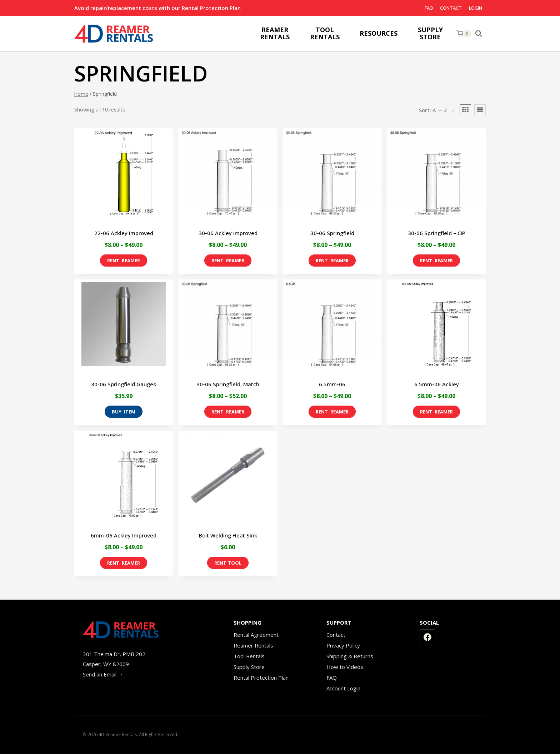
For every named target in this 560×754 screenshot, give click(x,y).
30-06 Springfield (332, 233)
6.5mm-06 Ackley (437, 384)
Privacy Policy (343, 645)
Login (476, 8)
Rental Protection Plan (211, 8)
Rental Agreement (256, 635)
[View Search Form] (480, 34)
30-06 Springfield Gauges (124, 384)
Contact (451, 8)
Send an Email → (103, 674)
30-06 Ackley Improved (228, 233)
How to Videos (345, 667)
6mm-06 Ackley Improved (124, 535)
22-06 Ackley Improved (124, 233)
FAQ (429, 8)
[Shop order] (437, 111)
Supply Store (249, 667)
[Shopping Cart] (464, 34)
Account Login (343, 688)
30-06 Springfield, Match (228, 384)
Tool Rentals (249, 656)
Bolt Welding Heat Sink (228, 535)
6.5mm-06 (332, 384)
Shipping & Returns (350, 656)
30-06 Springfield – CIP (437, 233)
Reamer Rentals (253, 645)
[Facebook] (427, 637)
